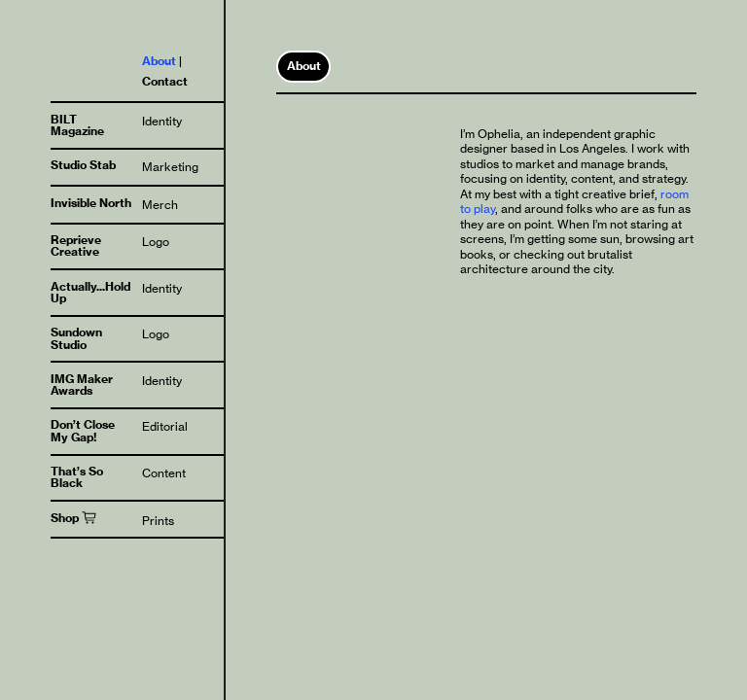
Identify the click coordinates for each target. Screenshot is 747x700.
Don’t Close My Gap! (83, 430)
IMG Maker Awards (82, 385)
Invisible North (91, 203)
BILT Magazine (77, 125)
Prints (158, 521)
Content (164, 473)
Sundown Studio (76, 338)
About (159, 61)
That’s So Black (77, 477)
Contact (165, 81)
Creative (75, 251)
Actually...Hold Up (90, 292)
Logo (156, 242)
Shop (65, 518)
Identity (162, 121)
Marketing (170, 167)
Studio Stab (83, 165)
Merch (160, 205)
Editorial (165, 426)
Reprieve (76, 240)
